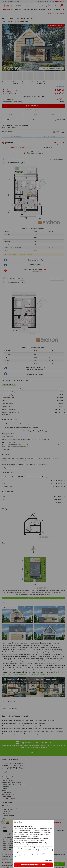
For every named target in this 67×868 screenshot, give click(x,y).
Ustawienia (48, 860)
